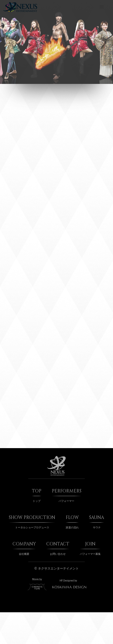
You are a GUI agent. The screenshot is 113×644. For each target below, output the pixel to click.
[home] (20, 7)
